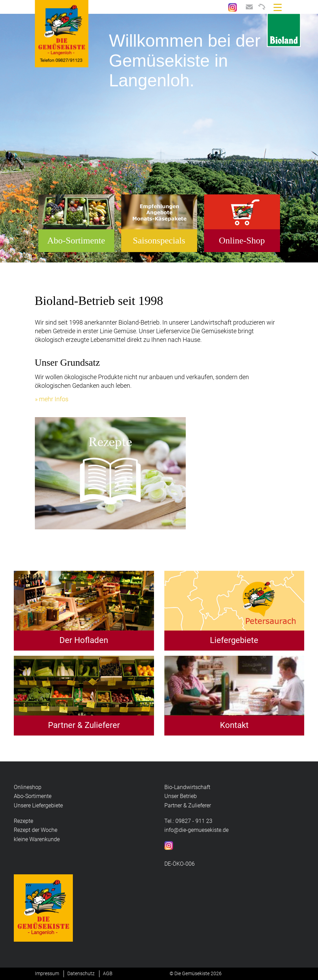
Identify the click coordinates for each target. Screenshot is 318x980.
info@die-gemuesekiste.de (196, 830)
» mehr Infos (52, 399)
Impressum (47, 973)
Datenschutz (81, 973)
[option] (159, 138)
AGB (108, 973)
